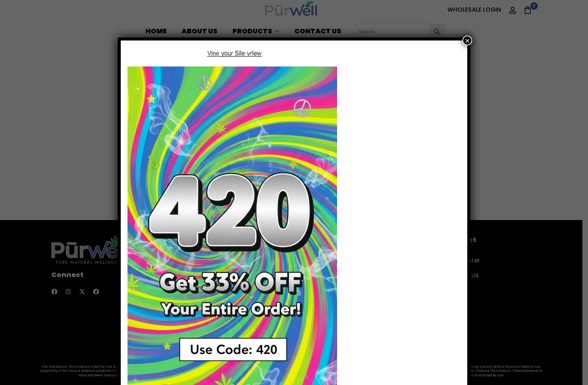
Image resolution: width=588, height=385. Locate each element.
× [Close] (467, 40)
